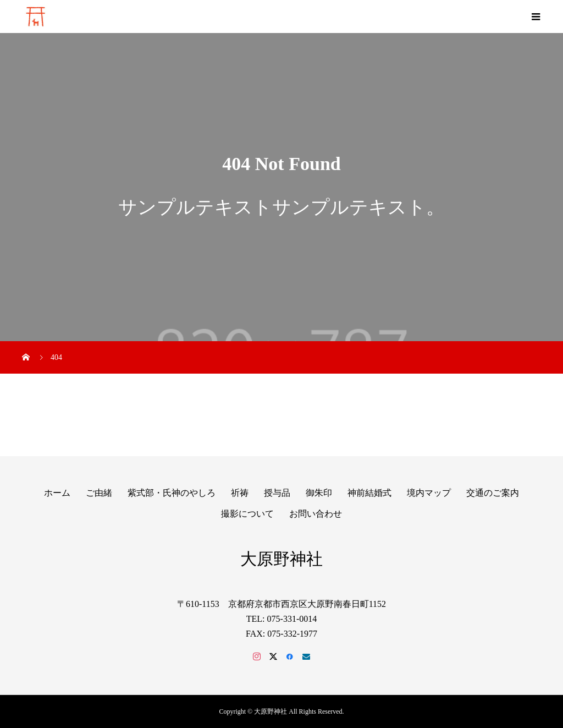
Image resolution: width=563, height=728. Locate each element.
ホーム (57, 493)
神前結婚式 (369, 493)
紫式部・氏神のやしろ (172, 493)
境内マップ (429, 493)
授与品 (277, 493)
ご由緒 (99, 493)
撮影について (247, 514)
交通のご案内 (493, 493)
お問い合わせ (316, 514)
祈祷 (240, 493)
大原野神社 (281, 559)
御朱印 (319, 493)
